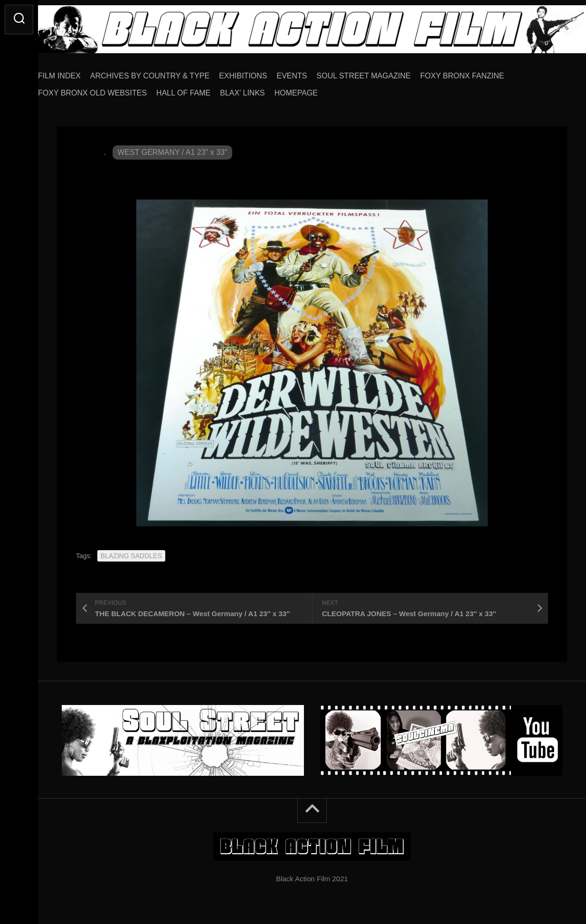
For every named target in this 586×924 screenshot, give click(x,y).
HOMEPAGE (315, 90)
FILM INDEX (78, 72)
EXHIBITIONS (262, 72)
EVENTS (311, 72)
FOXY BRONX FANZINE (481, 72)
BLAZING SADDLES (131, 552)
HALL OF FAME (202, 90)
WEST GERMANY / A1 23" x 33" (172, 149)
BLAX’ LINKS (261, 90)
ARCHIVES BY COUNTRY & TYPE (169, 72)
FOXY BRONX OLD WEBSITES (111, 90)
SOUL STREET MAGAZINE (383, 72)
